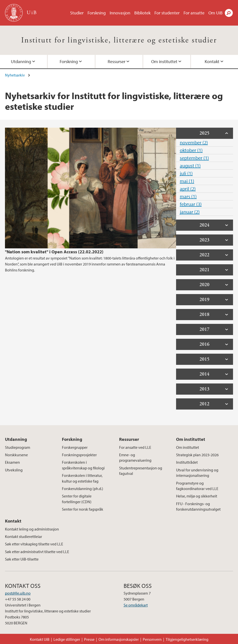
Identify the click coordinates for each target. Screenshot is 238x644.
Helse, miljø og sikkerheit (197, 496)
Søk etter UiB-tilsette (22, 559)
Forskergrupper (75, 447)
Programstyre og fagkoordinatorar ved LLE (197, 486)
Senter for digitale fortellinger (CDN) (77, 499)
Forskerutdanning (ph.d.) (83, 489)
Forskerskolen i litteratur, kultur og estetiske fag (82, 478)
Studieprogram (18, 447)
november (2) (194, 142)
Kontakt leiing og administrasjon (32, 529)
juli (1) (186, 173)
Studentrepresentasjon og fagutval (141, 471)
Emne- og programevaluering (135, 457)
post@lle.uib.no (18, 593)
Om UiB (215, 13)
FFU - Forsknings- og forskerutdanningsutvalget (198, 506)
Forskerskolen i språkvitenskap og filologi (83, 465)
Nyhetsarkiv (15, 75)
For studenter (167, 13)
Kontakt (212, 61)
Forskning (97, 13)
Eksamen (12, 462)
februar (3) (191, 204)
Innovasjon (120, 13)
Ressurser (117, 61)
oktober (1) (191, 150)
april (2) (188, 189)
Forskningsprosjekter (79, 455)
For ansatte (194, 13)
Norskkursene (16, 455)
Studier (77, 13)
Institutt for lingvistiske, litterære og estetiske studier (119, 40)
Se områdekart (136, 605)
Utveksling (14, 470)
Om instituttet (164, 61)
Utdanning (21, 61)
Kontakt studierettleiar (24, 536)
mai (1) (187, 181)
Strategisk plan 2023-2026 (197, 455)
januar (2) (190, 212)
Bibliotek (142, 13)
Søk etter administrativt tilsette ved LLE (37, 552)
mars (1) (188, 196)
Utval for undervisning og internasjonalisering (197, 473)
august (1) (190, 166)
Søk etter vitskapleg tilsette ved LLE (34, 544)
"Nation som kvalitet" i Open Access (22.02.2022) (54, 252)
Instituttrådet (187, 462)
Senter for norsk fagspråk (83, 509)
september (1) (194, 158)
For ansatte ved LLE (135, 447)
